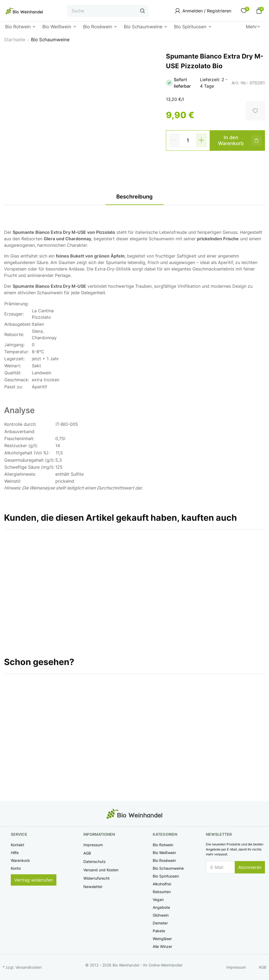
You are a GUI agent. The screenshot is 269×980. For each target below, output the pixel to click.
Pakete (159, 931)
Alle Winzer (162, 946)
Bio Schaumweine (168, 868)
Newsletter (93, 887)
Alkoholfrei (162, 884)
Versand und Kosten (101, 870)
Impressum (93, 845)
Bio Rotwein (163, 845)
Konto (16, 868)
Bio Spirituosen (166, 876)
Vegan (158, 900)
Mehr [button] (251, 27)
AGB (87, 853)
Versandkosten (28, 967)
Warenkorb (20, 860)
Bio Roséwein (164, 860)
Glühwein (161, 915)
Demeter (160, 923)
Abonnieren (250, 867)
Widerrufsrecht (96, 878)
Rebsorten (162, 892)
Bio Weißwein (164, 853)
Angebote (161, 907)
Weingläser (162, 939)
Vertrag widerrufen (34, 880)
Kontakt (18, 845)
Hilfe (15, 853)
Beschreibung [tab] (134, 197)
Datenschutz (95, 861)
